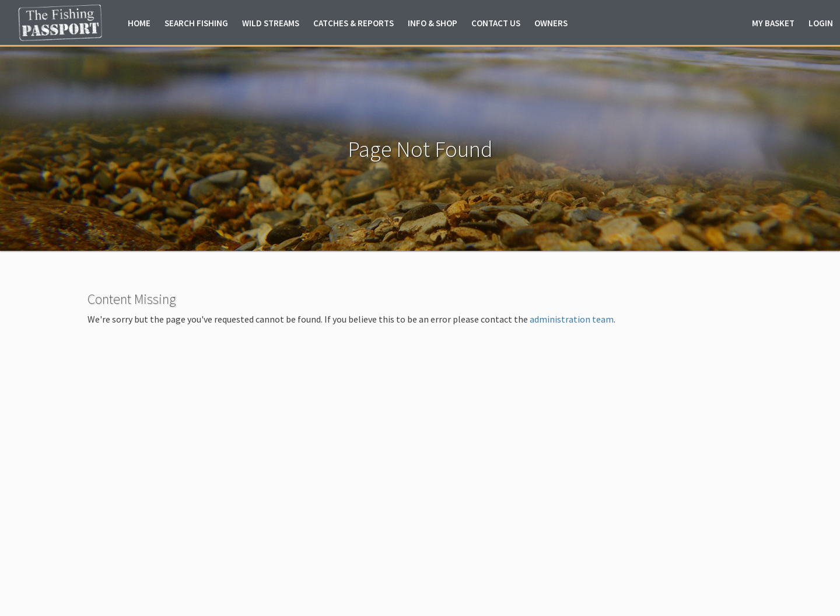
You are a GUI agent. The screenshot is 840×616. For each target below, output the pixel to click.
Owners (551, 23)
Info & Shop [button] (433, 23)
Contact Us (496, 23)
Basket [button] (773, 23)
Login (821, 23)
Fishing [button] (196, 23)
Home (139, 23)
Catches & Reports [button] (353, 23)
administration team (572, 319)
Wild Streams (271, 23)
